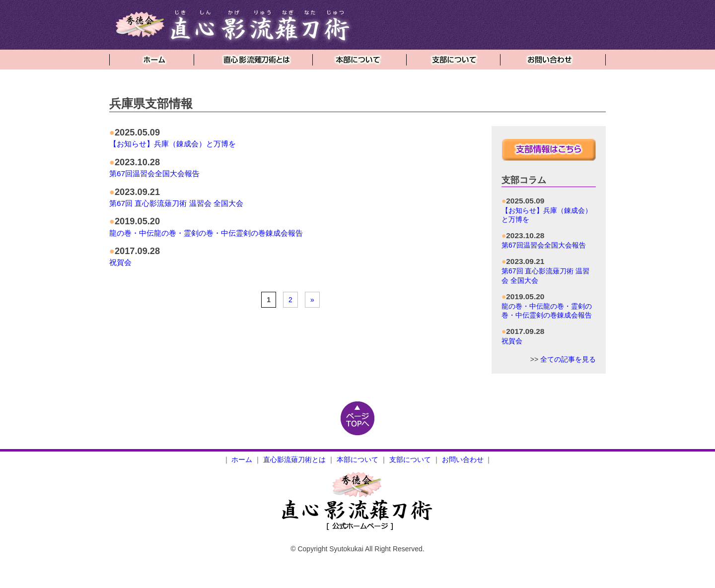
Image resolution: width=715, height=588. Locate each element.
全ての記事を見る (568, 359)
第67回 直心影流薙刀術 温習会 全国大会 (176, 203)
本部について (357, 459)
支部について (410, 459)
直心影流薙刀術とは (294, 459)
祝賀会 (120, 262)
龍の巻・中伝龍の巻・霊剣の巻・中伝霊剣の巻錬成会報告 (206, 233)
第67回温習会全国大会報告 (154, 173)
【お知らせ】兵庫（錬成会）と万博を (173, 144)
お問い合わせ (463, 459)
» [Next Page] (312, 300)
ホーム (242, 459)
